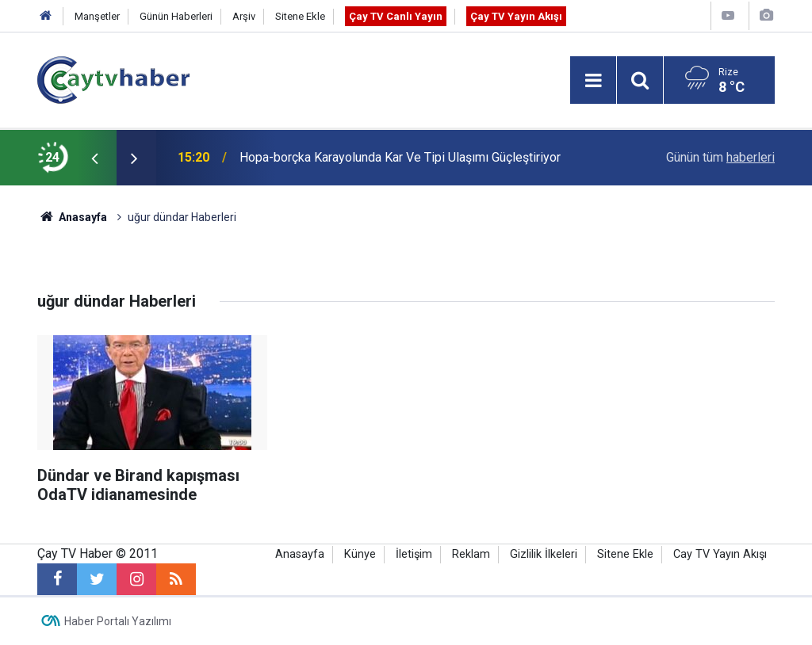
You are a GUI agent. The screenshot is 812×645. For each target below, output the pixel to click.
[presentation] (94, 158)
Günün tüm (720, 157)
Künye (360, 554)
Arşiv (244, 16)
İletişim (414, 554)
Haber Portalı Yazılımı (118, 621)
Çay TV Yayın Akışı (516, 16)
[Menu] (593, 81)
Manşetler (97, 16)
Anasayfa (300, 554)
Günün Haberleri (176, 16)
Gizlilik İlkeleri (544, 554)
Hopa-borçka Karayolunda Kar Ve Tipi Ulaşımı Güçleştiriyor (400, 157)
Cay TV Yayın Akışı (720, 554)
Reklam (471, 554)
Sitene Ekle (300, 16)
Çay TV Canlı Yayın (396, 16)
